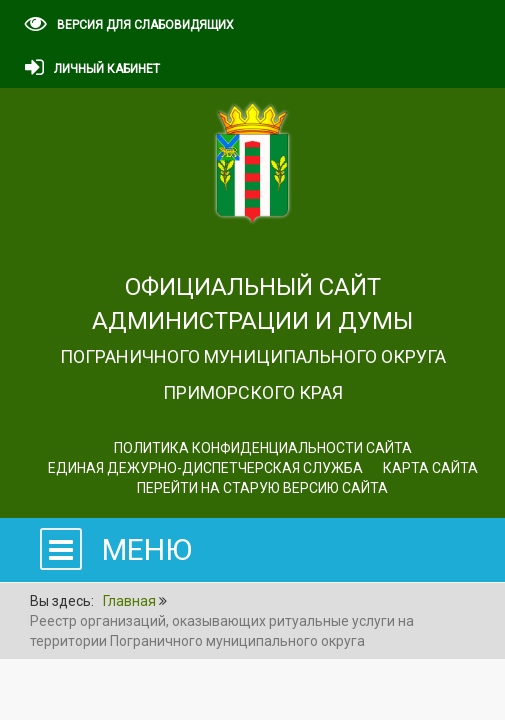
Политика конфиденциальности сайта (263, 448)
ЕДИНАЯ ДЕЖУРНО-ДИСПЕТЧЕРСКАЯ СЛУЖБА (205, 468)
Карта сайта (430, 468)
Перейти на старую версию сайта (262, 488)
